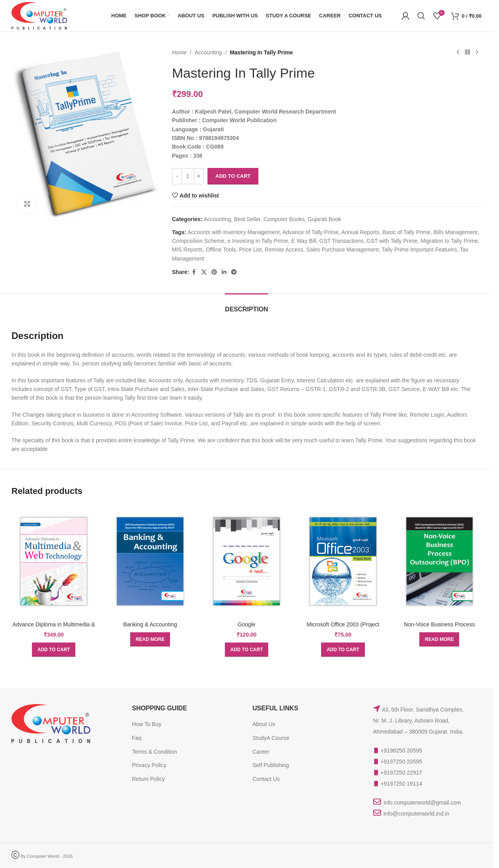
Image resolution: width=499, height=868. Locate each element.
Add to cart (233, 176)
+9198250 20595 (402, 751)
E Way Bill (304, 241)
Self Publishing (271, 765)
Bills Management (455, 232)
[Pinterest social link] (214, 272)
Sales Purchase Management (343, 250)
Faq (137, 738)
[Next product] (477, 52)
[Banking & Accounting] (150, 561)
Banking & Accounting (150, 624)
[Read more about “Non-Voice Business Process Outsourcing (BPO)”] (439, 639)
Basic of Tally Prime (407, 232)
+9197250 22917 (402, 773)
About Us (264, 724)
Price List (250, 250)
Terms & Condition (155, 752)
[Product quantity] (188, 176)
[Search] (421, 16)
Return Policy (149, 779)
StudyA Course (271, 738)
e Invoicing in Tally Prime (258, 241)
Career (261, 752)
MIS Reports (187, 250)
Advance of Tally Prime (310, 232)
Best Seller (248, 219)
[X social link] (204, 272)
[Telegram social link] (234, 272)
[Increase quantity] (199, 176)
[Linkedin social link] (224, 272)
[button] (54, 650)
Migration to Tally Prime (449, 241)
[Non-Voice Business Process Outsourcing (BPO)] (439, 561)
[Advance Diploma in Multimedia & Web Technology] (54, 561)
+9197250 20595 (402, 762)
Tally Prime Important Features (420, 250)
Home (179, 52)
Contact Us (266, 779)
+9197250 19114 (402, 784)
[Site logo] (39, 15)
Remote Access (284, 250)
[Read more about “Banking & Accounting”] (150, 639)
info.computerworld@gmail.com (422, 803)
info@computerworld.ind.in (417, 814)
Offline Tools (221, 250)
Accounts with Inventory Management (234, 232)
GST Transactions (342, 241)
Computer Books (284, 219)
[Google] (247, 561)
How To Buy (147, 724)
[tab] (246, 305)
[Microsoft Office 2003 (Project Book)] (343, 561)
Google (246, 624)
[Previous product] (458, 52)
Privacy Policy (149, 765)
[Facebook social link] (194, 272)
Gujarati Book (324, 219)
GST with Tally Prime (392, 241)
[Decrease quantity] (177, 176)
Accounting (208, 52)
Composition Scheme (198, 241)
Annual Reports (360, 232)
